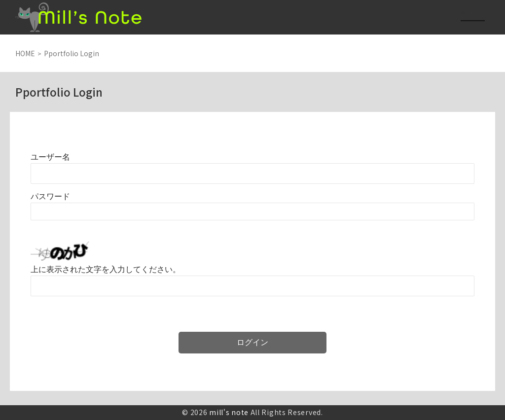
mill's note (229, 412)
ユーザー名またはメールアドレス (50, 157)
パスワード (50, 196)
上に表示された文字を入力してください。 (106, 269)
